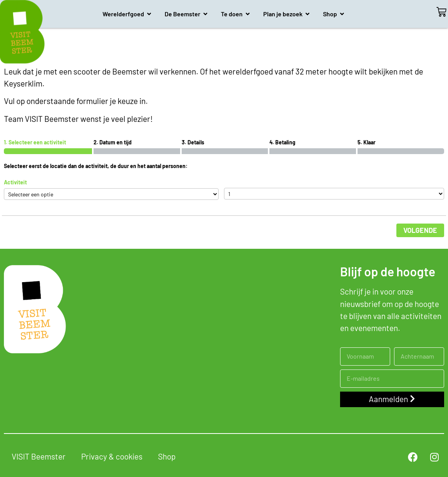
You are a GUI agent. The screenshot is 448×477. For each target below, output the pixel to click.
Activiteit (15, 182)
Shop (167, 456)
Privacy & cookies (112, 456)
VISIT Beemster (39, 456)
